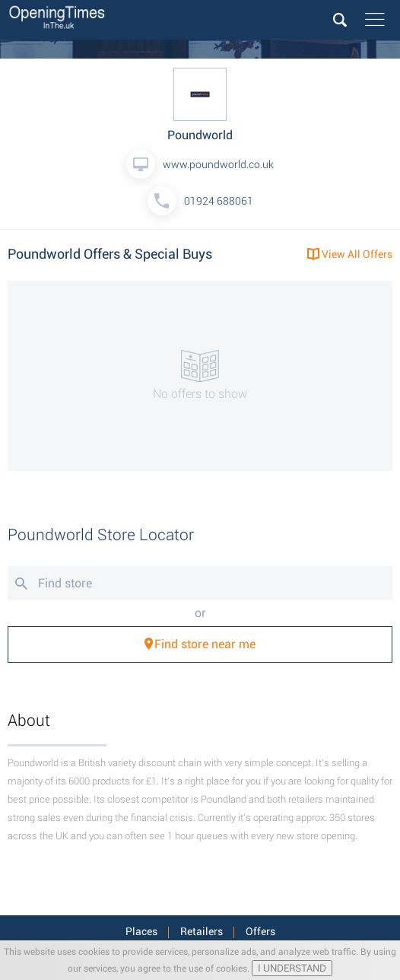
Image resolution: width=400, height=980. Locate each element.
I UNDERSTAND (292, 968)
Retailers (202, 931)
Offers (260, 931)
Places (141, 931)
